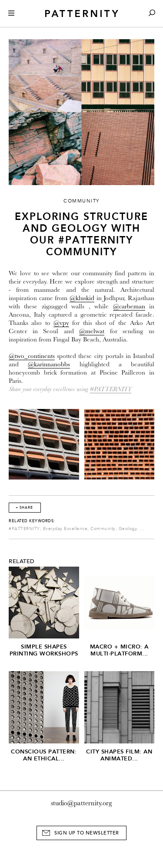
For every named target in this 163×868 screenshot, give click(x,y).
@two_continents (32, 356)
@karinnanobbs (49, 364)
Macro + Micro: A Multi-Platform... (119, 650)
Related (22, 561)
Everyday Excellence (65, 529)
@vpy (61, 323)
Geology (128, 529)
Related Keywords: (32, 521)
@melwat (92, 331)
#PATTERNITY (110, 389)
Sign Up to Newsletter (87, 833)
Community (103, 529)
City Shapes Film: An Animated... (119, 755)
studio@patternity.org (81, 803)
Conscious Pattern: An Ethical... (44, 755)
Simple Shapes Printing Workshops (44, 650)
